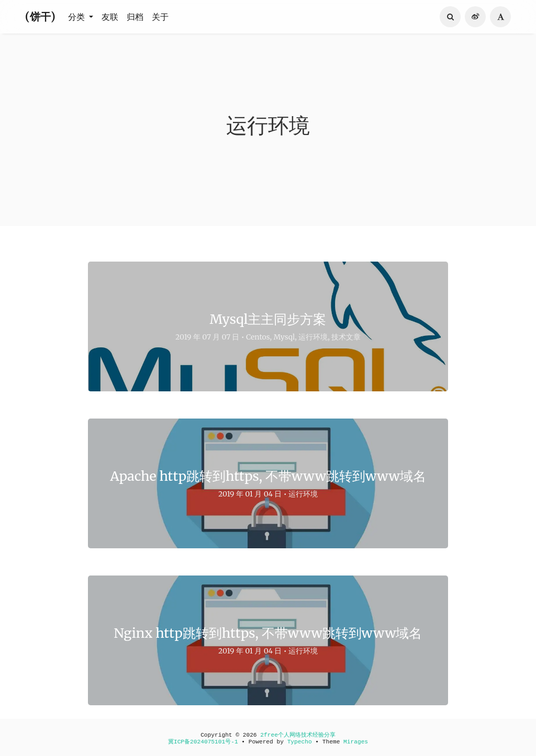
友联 (110, 17)
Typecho (300, 742)
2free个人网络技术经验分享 (298, 735)
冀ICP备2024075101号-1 (203, 742)
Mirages (356, 742)
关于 (160, 17)
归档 (135, 17)
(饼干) (40, 16)
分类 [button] (77, 17)
